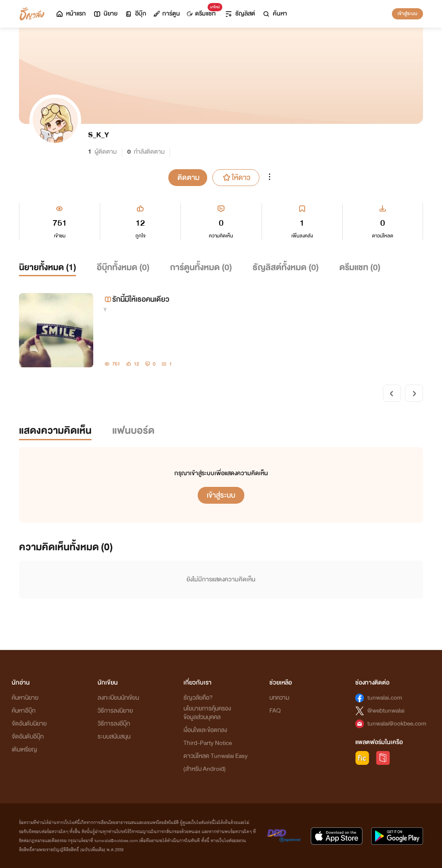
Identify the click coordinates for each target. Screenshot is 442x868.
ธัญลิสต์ (240, 14)
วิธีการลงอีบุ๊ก (114, 724)
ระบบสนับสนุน (114, 737)
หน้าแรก (71, 14)
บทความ (279, 698)
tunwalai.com (385, 698)
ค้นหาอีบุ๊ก (24, 711)
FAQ (275, 711)
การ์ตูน (167, 14)
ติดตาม (188, 178)
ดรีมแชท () (360, 267)
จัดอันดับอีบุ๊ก (28, 737)
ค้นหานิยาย (25, 698)
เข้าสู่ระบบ (407, 13)
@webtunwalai (386, 711)
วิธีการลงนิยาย (115, 711)
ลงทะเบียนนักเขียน (118, 698)
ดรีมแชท (203, 11)
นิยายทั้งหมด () (47, 267)
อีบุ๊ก (135, 14)
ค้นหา (275, 14)
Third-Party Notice (208, 743)
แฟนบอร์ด (133, 431)
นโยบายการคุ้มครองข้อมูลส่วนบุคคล (207, 713)
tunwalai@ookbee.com (397, 724)
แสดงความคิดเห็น (55, 431)
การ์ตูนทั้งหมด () (201, 267)
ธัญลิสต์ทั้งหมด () (286, 267)
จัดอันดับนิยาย (29, 724)
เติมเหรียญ (24, 750)
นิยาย (105, 14)
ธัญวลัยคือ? (198, 698)
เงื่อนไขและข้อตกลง (205, 730)
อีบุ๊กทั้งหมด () (123, 267)
